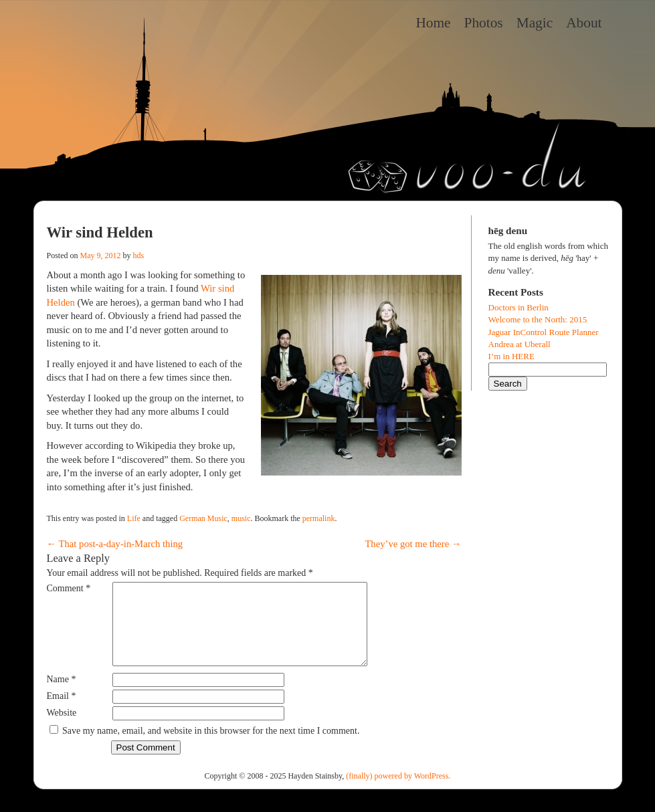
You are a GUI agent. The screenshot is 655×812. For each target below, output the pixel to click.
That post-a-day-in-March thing (115, 544)
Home (433, 23)
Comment (69, 588)
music (241, 518)
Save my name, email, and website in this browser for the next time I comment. (211, 747)
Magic (535, 23)
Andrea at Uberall (520, 344)
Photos (484, 23)
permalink (319, 518)
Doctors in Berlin (519, 307)
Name (62, 695)
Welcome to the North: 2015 (538, 319)
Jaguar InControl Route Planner (544, 332)
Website (62, 729)
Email (62, 712)
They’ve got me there (413, 544)
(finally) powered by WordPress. (398, 792)
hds (139, 256)
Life (134, 518)
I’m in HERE (511, 356)
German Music (203, 518)
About (584, 23)
